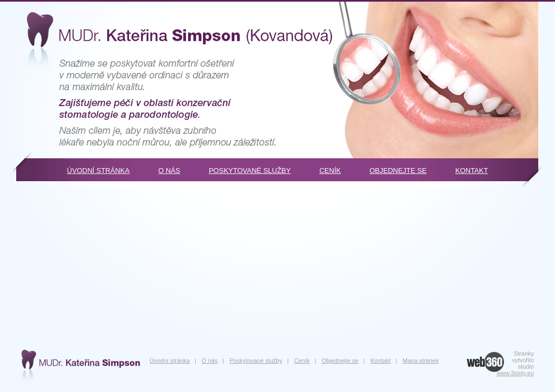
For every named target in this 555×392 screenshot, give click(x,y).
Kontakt (472, 171)
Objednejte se (398, 171)
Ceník (330, 171)
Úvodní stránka (99, 171)
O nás (169, 171)
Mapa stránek (421, 361)
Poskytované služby (250, 171)
